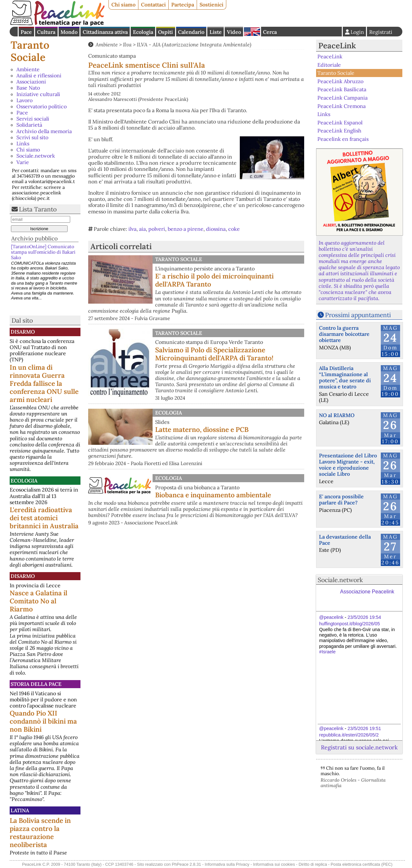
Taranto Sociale (30, 51)
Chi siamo (123, 5)
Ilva (127, 44)
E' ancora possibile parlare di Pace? (341, 499)
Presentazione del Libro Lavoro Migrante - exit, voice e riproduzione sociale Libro (348, 465)
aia (142, 229)
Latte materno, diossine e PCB (202, 429)
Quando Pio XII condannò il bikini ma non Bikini (43, 721)
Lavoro (24, 100)
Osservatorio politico (42, 106)
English (252, 32)
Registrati (381, 32)
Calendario (191, 32)
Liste (216, 32)
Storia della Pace (36, 684)
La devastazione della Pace (345, 540)
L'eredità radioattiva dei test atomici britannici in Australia (44, 518)
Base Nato (28, 88)
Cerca (270, 32)
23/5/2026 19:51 (364, 728)
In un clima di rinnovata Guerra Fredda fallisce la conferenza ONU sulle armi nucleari (44, 383)
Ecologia (143, 32)
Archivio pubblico (34, 238)
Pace (26, 32)
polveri (157, 229)
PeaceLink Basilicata (342, 89)
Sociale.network (36, 156)
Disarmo (23, 332)
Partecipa (183, 5)
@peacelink (331, 617)
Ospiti (165, 32)
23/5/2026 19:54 (364, 617)
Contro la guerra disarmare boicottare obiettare (344, 334)
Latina (20, 810)
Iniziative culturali (38, 94)
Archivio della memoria (44, 131)
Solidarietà (29, 125)
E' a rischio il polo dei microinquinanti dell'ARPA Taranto (214, 280)
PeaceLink (337, 46)
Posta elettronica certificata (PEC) (361, 864)
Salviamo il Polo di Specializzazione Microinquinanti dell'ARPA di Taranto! (214, 354)
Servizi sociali (33, 119)
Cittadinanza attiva (105, 32)
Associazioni (31, 82)
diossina (216, 229)
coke (234, 229)
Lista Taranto (38, 209)
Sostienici (211, 5)
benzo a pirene (186, 229)
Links (23, 143)
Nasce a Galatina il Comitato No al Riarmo (38, 601)
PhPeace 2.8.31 (187, 864)
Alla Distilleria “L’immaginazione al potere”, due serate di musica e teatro (345, 377)
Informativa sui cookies (274, 864)
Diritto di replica (313, 864)
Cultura (46, 32)
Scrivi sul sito (32, 137)
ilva (132, 229)
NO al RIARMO (337, 415)
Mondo (69, 32)
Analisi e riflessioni (39, 75)
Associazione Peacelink (367, 592)
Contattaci (153, 5)
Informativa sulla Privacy (227, 864)
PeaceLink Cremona (342, 106)
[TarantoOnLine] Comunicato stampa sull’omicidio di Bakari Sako (43, 252)
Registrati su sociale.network (359, 747)
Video (234, 32)
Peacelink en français (343, 139)
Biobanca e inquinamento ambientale (213, 495)
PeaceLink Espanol (340, 122)
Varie (23, 162)
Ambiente (28, 69)
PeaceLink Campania (342, 98)
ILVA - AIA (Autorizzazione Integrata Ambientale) (194, 44)
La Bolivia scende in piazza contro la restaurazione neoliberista (40, 833)
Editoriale (329, 65)
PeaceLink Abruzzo (340, 81)
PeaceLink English (339, 131)
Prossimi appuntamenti (358, 315)
